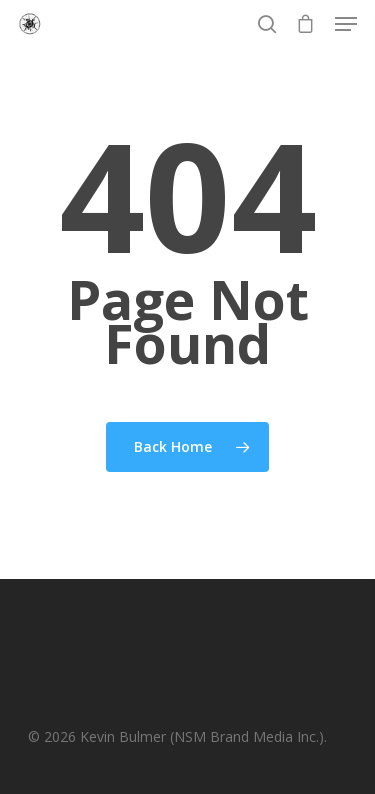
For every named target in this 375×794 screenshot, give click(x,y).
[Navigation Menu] (346, 24)
